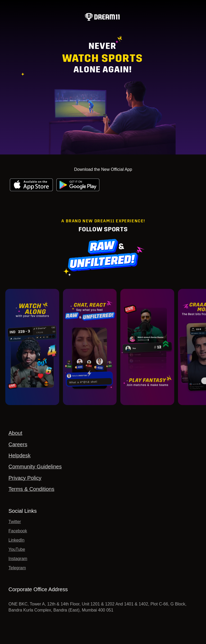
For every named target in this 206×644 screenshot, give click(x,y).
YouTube (17, 549)
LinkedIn (17, 540)
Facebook (18, 531)
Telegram (17, 568)
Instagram (18, 559)
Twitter (15, 522)
